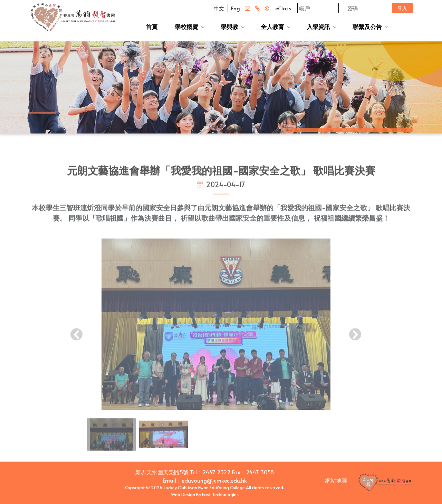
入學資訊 (318, 27)
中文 (219, 8)
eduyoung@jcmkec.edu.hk (214, 480)
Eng (236, 8)
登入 (402, 8)
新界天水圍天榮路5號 (162, 472)
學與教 (229, 27)
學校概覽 (186, 27)
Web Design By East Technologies (205, 494)
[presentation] (76, 340)
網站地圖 (336, 480)
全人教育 (272, 27)
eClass (283, 8)
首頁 (152, 27)
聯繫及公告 (367, 27)
